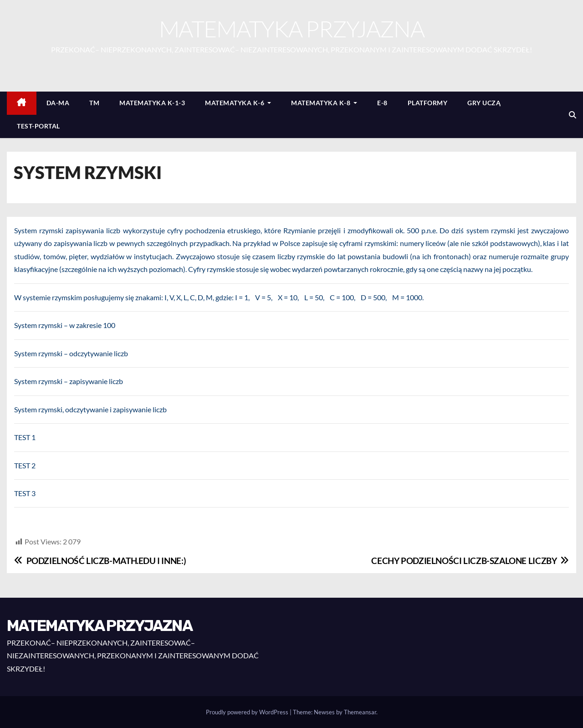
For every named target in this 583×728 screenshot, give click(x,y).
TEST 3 (25, 493)
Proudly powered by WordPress (248, 712)
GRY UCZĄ (484, 103)
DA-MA (58, 103)
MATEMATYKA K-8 (324, 103)
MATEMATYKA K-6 (238, 103)
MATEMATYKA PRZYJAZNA (291, 28)
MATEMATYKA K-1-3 (152, 103)
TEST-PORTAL (38, 126)
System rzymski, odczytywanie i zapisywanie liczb (90, 409)
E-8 (382, 103)
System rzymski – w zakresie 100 (65, 325)
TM (94, 103)
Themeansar (360, 712)
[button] (573, 115)
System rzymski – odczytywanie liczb (71, 353)
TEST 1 (25, 437)
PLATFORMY (428, 103)
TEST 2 (25, 465)
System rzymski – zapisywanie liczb (69, 381)
